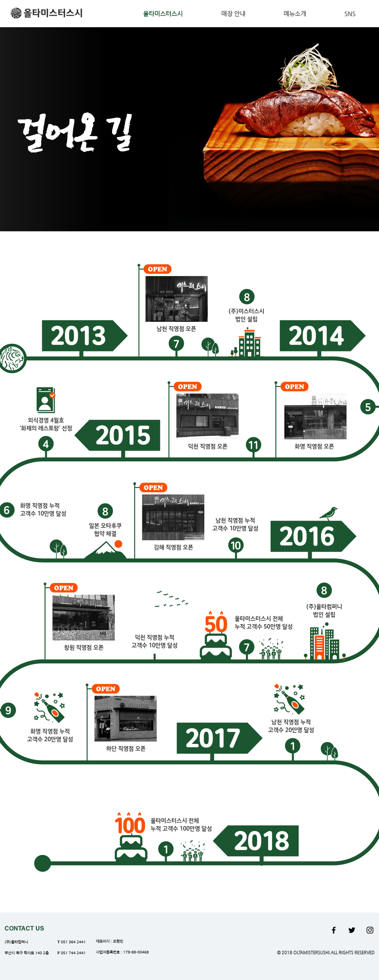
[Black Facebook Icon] (334, 930)
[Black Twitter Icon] (352, 930)
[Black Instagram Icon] (370, 930)
